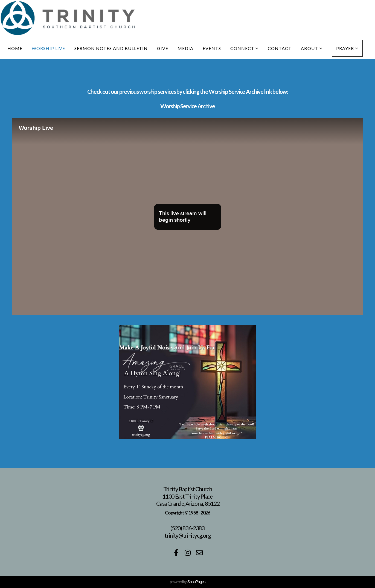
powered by (188, 582)
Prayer (347, 48)
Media (185, 48)
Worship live (49, 48)
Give (163, 48)
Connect (245, 48)
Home (15, 48)
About (312, 48)
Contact (280, 48)
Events (212, 48)
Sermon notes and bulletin (111, 48)
